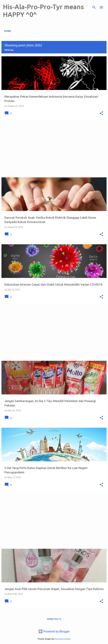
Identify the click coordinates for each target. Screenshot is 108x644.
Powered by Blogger (54, 631)
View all (9, 50)
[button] (101, 113)
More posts (54, 619)
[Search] (94, 7)
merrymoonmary (63, 639)
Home (7, 31)
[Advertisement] (54, 149)
